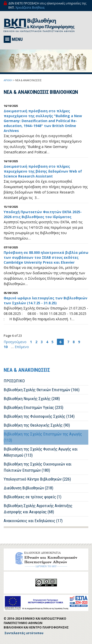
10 (6, 347)
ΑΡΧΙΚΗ (8, 80)
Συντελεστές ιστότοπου (24, 633)
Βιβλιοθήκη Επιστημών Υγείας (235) (33, 407)
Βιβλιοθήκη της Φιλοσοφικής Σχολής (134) (39, 416)
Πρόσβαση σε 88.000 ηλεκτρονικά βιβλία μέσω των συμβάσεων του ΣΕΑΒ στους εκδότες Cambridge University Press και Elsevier (46, 257)
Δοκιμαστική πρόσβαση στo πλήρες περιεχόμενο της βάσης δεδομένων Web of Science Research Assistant (43, 171)
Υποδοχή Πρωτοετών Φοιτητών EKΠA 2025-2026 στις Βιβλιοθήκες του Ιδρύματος (43, 214)
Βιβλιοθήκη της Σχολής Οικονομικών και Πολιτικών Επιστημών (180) (38, 467)
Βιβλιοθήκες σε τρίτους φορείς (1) (33, 497)
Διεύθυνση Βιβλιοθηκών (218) (28, 488)
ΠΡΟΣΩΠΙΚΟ (14, 381)
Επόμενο (22, 347)
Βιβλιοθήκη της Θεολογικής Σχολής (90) (37, 425)
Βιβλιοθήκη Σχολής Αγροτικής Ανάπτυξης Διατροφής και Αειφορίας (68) (38, 509)
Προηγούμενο (16, 342)
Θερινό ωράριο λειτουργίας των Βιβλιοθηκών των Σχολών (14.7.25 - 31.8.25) (46, 300)
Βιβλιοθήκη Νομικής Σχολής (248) (32, 399)
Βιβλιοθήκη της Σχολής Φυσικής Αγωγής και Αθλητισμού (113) (41, 452)
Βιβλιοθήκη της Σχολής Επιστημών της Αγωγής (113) (43, 437)
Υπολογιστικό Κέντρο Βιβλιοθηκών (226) (37, 479)
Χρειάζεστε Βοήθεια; (30, 8)
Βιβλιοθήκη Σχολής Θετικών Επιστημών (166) (42, 390)
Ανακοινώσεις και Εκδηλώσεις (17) (33, 521)
